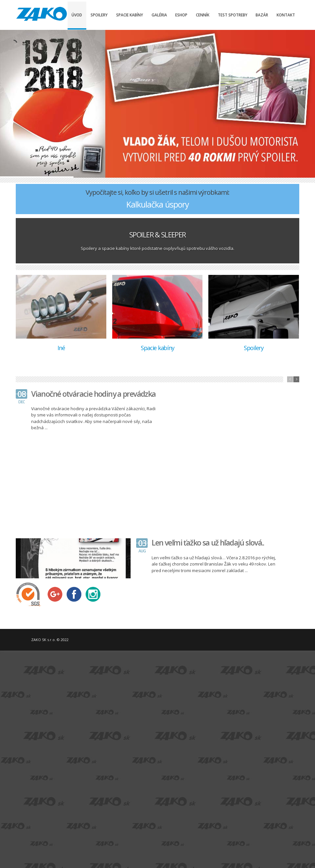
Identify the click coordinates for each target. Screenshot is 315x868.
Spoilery (99, 15)
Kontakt (286, 15)
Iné (61, 348)
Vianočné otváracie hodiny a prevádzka (93, 394)
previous (290, 379)
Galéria (159, 15)
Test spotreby (233, 15)
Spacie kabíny (130, 15)
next (296, 379)
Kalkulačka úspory (158, 204)
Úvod (77, 15)
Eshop (181, 15)
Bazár (262, 15)
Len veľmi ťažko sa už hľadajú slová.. (208, 543)
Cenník (203, 15)
